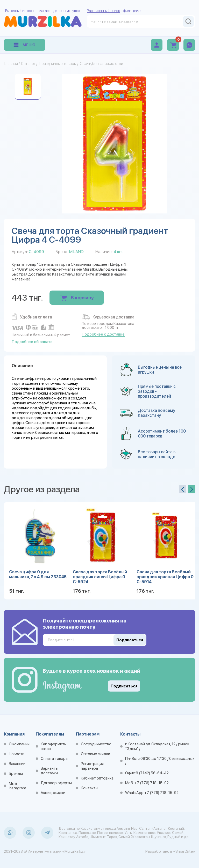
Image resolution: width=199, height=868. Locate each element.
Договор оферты (56, 783)
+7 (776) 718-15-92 (152, 783)
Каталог (28, 64)
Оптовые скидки (95, 754)
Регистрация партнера (92, 766)
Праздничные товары (58, 64)
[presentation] (182, 489)
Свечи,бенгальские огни (101, 64)
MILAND (76, 252)
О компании (19, 744)
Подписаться (124, 686)
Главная (11, 64)
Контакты (90, 788)
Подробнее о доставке (103, 334)
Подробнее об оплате (32, 342)
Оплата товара (54, 759)
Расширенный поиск (103, 11)
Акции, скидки (53, 793)
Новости (17, 754)
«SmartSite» (184, 851)
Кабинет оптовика (97, 778)
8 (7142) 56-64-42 (152, 773)
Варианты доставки (49, 771)
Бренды (16, 774)
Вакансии (17, 764)
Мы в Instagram (17, 786)
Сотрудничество (96, 744)
